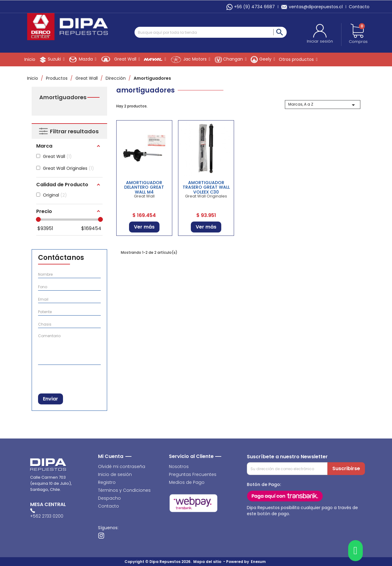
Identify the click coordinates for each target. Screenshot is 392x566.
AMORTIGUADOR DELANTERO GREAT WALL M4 (144, 187)
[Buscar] (211, 32)
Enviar (51, 399)
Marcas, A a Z (323, 105)
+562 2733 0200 (47, 516)
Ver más (144, 227)
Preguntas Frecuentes (193, 474)
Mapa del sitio (207, 562)
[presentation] (70, 378)
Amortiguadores (63, 97)
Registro (107, 482)
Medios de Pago (187, 482)
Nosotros (179, 466)
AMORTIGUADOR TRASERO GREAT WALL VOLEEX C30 (206, 187)
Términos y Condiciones (124, 490)
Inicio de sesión (115, 474)
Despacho (109, 498)
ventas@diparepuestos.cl (312, 7)
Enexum (259, 562)
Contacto (359, 7)
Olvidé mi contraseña (122, 466)
